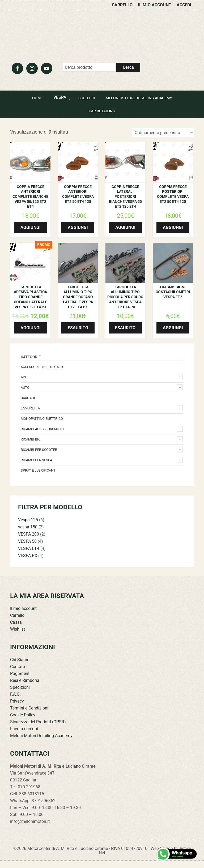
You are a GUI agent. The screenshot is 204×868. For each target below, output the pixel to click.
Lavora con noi (24, 736)
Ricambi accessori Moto (42, 436)
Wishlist (18, 637)
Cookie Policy (23, 722)
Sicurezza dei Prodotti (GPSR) (38, 729)
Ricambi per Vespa (36, 467)
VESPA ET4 (29, 556)
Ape (24, 385)
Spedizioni (20, 695)
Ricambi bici (31, 447)
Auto (25, 395)
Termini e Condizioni (29, 715)
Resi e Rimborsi (25, 688)
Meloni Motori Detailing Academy (41, 743)
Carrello (17, 623)
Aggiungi (31, 235)
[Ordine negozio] (163, 140)
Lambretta (30, 416)
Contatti (18, 674)
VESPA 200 (29, 542)
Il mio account (23, 616)
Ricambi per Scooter (39, 457)
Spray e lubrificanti (39, 478)
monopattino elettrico (42, 426)
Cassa (16, 630)
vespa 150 (28, 534)
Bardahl (28, 405)
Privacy (17, 709)
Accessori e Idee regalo (42, 374)
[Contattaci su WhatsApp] (177, 854)
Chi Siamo (20, 667)
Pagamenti (20, 681)
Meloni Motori (102, 39)
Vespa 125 (28, 527)
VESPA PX (28, 563)
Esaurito (78, 335)
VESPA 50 (27, 549)
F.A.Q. (15, 702)
